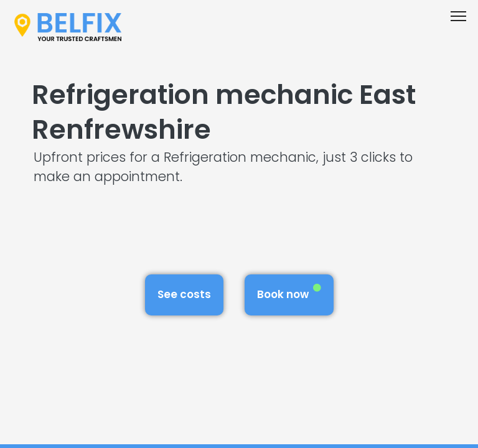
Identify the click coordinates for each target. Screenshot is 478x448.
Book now (289, 293)
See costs (184, 294)
